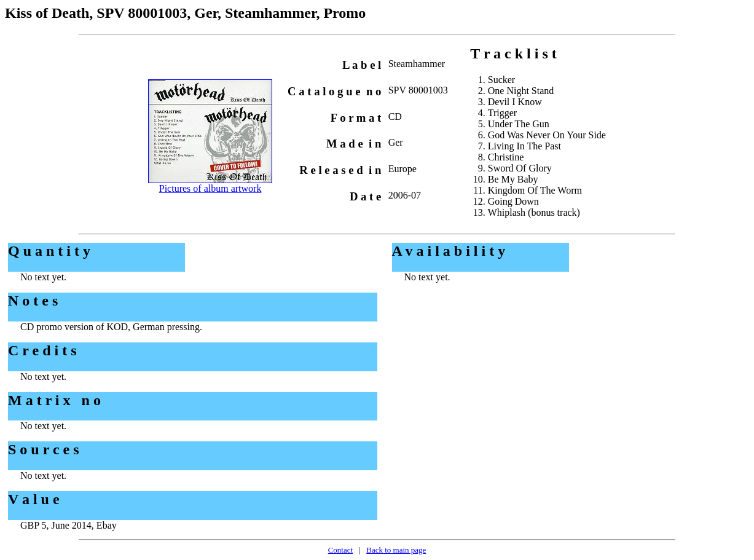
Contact (340, 550)
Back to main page (396, 550)
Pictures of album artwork (210, 188)
